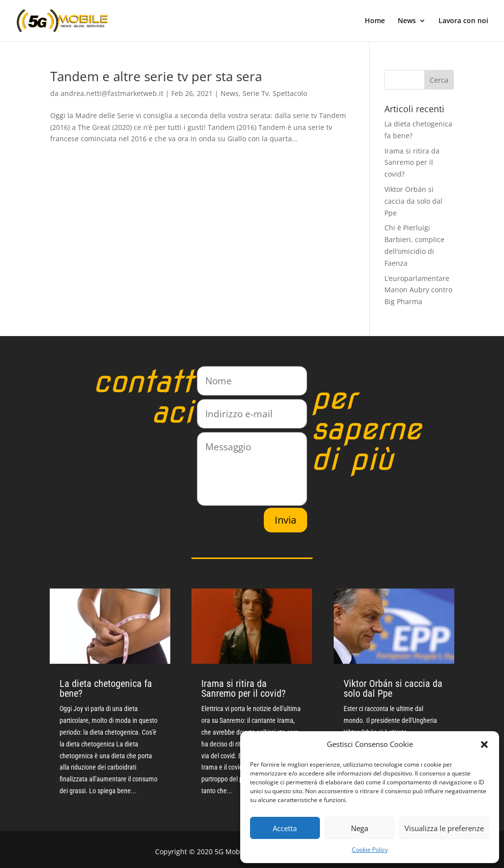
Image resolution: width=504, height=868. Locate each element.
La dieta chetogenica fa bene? (106, 688)
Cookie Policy (370, 850)
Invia (285, 520)
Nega (360, 828)
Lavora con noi (463, 21)
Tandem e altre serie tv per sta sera (156, 76)
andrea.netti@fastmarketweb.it (112, 93)
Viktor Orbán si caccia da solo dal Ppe (413, 201)
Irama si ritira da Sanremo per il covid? (412, 163)
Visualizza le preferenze (444, 828)
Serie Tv (256, 93)
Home (375, 21)
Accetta (285, 828)
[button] (484, 744)
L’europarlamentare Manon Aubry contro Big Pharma (418, 290)
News (407, 21)
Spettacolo (290, 93)
